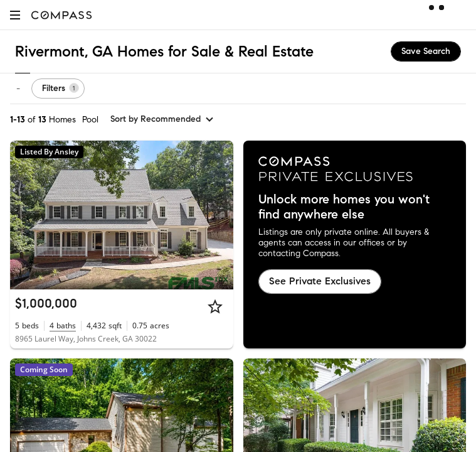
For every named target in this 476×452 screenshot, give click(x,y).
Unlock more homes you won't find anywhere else (344, 207)
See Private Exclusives (320, 281)
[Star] (215, 306)
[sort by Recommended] (162, 119)
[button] (15, 15)
